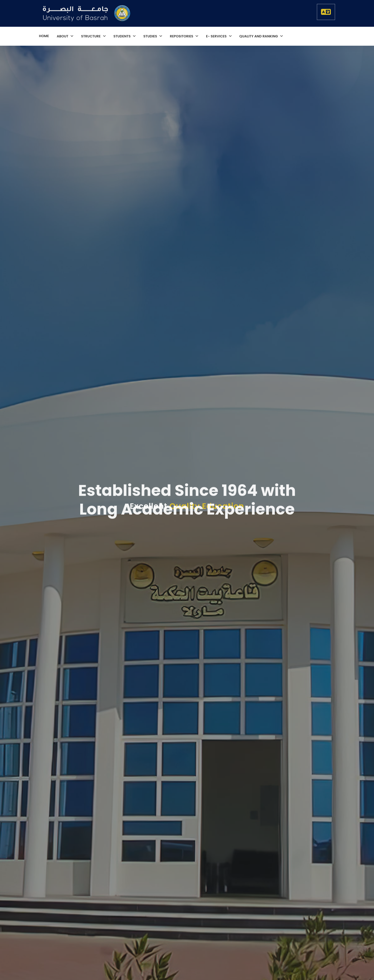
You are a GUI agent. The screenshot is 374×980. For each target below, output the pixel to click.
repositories (182, 36)
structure (91, 36)
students (122, 36)
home (44, 36)
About (63, 36)
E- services (217, 36)
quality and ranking (259, 36)
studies (151, 36)
